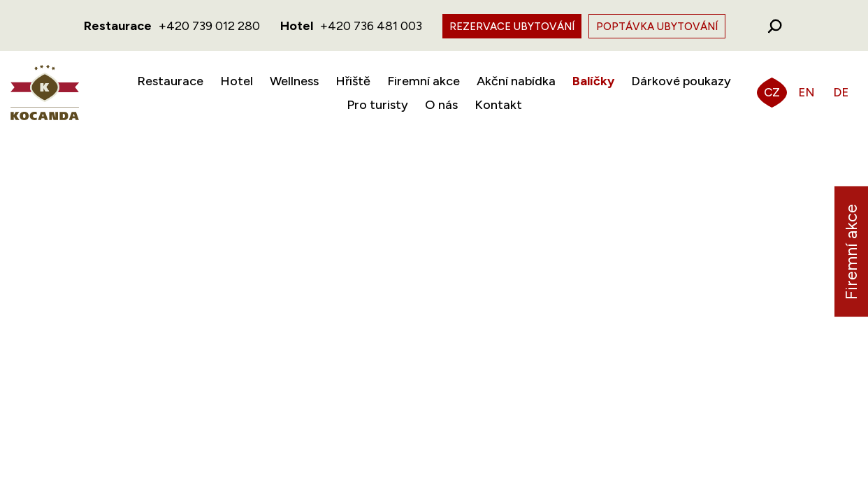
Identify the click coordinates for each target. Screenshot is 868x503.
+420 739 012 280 (209, 26)
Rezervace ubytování (512, 27)
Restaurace (170, 81)
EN (806, 92)
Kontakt (498, 105)
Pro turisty (377, 105)
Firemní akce (424, 81)
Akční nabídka (516, 81)
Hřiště (353, 81)
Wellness (294, 81)
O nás (441, 105)
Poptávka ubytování (657, 27)
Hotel (237, 81)
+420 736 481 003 (371, 26)
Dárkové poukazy (681, 81)
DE (841, 92)
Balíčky (593, 81)
